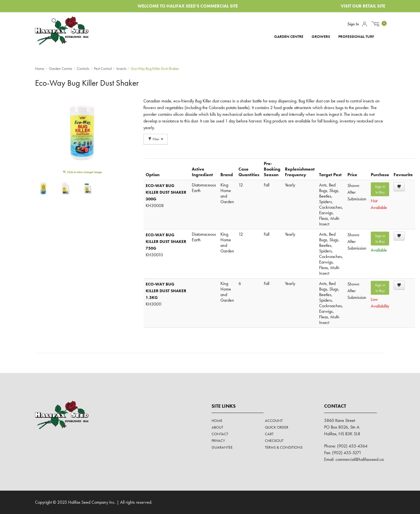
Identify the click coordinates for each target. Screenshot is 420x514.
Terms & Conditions (284, 447)
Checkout (274, 441)
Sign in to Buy (380, 189)
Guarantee (222, 447)
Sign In (353, 24)
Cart (269, 434)
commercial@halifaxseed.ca (360, 459)
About (217, 427)
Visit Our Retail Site (363, 6)
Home (217, 420)
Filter (156, 139)
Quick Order (277, 427)
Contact (220, 434)
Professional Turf (356, 36)
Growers (321, 36)
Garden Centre (289, 36)
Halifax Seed (66, 31)
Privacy (218, 441)
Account (365, 24)
